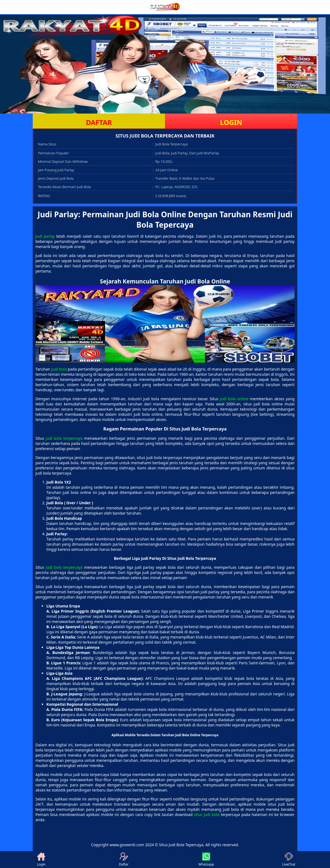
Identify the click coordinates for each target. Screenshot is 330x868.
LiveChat (289, 860)
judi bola (59, 369)
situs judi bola (207, 814)
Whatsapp (206, 860)
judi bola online (234, 399)
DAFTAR (99, 122)
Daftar (124, 860)
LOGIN (231, 122)
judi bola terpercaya (64, 438)
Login (41, 860)
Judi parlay (45, 236)
